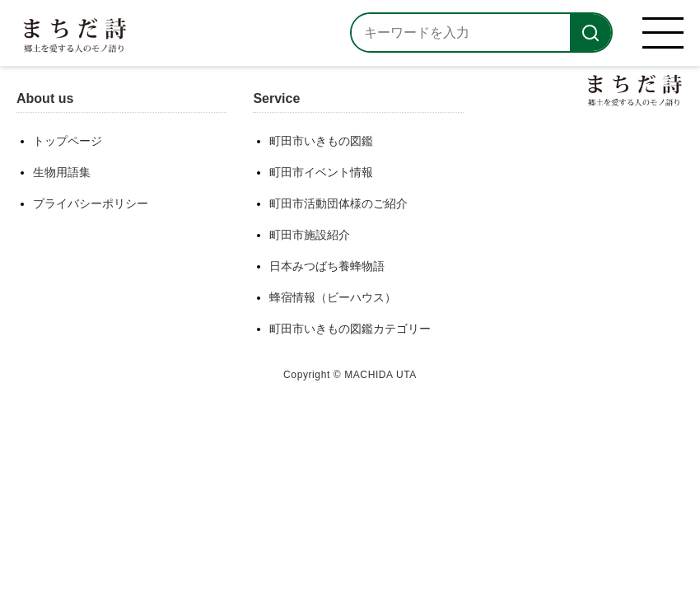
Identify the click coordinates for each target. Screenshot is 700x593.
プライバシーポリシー (91, 203)
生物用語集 (62, 172)
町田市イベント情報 (321, 172)
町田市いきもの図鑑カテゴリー (350, 329)
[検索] (590, 33)
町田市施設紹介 (310, 235)
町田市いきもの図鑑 (321, 141)
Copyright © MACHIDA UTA (350, 375)
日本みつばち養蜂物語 (327, 266)
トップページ (68, 141)
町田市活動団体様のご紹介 (338, 203)
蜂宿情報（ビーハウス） (333, 297)
